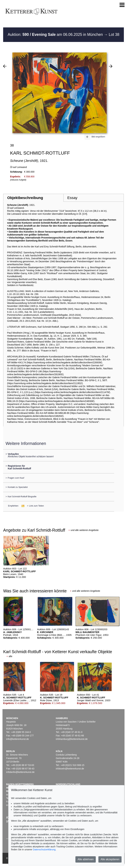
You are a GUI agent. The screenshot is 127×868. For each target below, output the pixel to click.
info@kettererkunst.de (17, 739)
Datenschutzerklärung (44, 850)
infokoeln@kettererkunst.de (70, 769)
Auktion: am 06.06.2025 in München (56, 35)
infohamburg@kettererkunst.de (72, 739)
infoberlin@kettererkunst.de (20, 772)
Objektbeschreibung (25, 198)
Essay (72, 198)
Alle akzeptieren (110, 859)
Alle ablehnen (86, 859)
